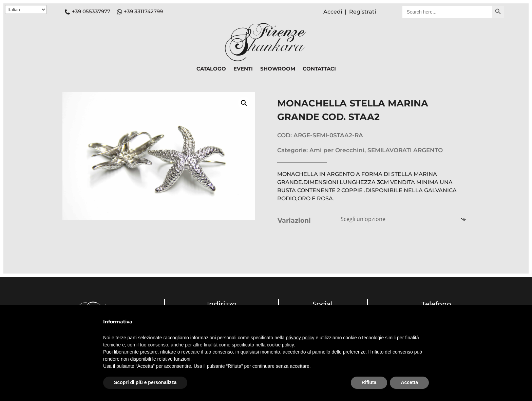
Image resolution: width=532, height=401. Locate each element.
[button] (244, 103)
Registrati (363, 12)
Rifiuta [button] (369, 382)
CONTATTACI (319, 69)
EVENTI (243, 69)
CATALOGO (211, 69)
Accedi (333, 12)
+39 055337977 (87, 11)
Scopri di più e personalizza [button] (145, 382)
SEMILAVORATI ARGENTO (405, 150)
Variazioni (294, 220)
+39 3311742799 (143, 11)
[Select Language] (26, 9)
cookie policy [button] (280, 345)
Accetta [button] (409, 382)
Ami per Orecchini (337, 150)
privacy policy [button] (300, 338)
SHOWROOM (278, 69)
